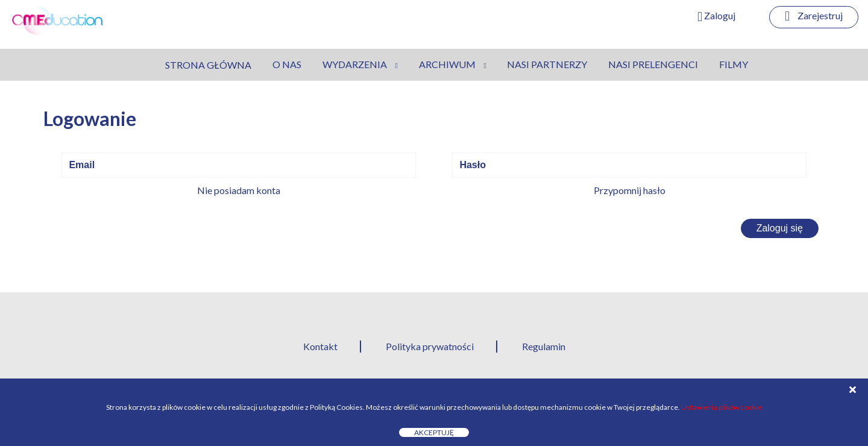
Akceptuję (434, 432)
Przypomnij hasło (630, 190)
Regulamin (544, 346)
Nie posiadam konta (239, 190)
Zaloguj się (780, 228)
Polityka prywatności (430, 346)
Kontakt (320, 346)
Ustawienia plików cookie (722, 407)
